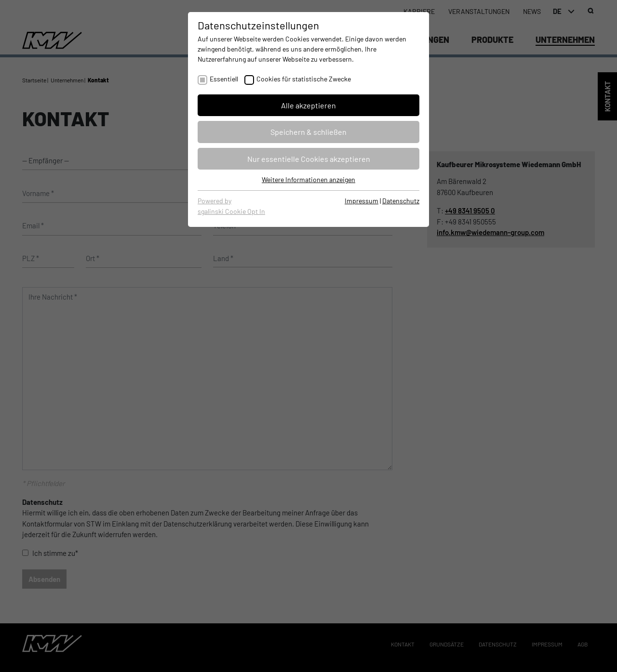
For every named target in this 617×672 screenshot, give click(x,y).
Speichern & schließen (308, 132)
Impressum (362, 201)
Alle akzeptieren (308, 105)
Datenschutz (401, 201)
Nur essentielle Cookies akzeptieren (309, 159)
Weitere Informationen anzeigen (308, 179)
